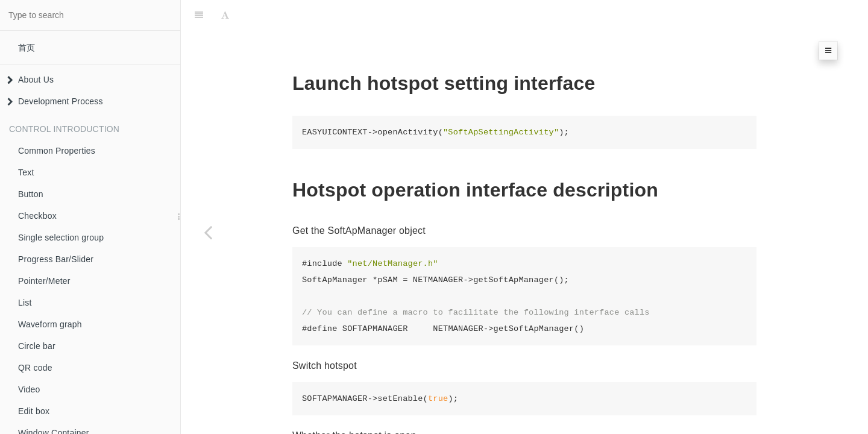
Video (29, 389)
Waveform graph (50, 324)
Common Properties (57, 151)
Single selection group (61, 237)
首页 (27, 48)
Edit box (34, 411)
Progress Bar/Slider (56, 259)
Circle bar (37, 346)
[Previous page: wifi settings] (208, 232)
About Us (30, 80)
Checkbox (37, 216)
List (25, 303)
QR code (35, 368)
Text (26, 172)
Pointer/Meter (44, 281)
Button (31, 194)
